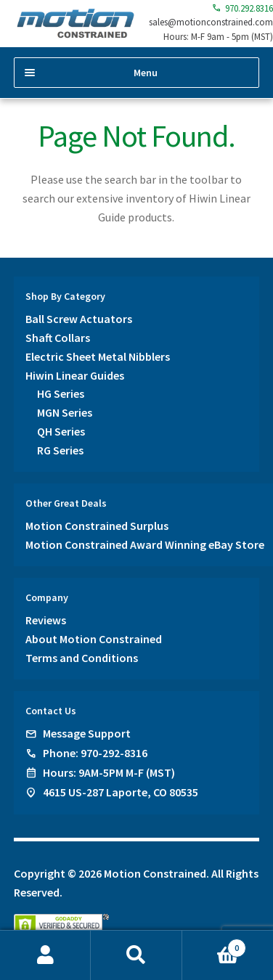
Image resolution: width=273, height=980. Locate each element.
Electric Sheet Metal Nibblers (98, 356)
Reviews (46, 620)
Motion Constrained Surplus (97, 526)
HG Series (61, 393)
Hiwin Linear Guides (75, 375)
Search (136, 955)
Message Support (87, 733)
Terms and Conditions (82, 658)
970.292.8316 (243, 8)
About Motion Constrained (94, 639)
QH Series (61, 431)
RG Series (60, 450)
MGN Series (65, 412)
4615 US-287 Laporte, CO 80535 (121, 792)
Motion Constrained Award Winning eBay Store (145, 544)
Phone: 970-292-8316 (95, 753)
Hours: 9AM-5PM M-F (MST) (109, 772)
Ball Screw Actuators (79, 319)
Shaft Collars (58, 338)
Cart (215, 945)
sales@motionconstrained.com (211, 22)
